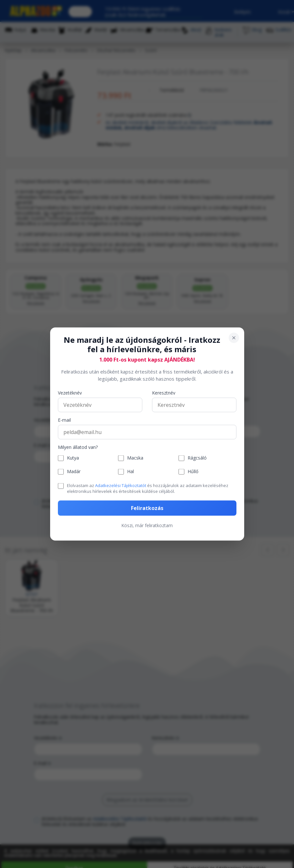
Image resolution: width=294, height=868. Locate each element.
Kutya (73, 458)
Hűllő (193, 472)
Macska (135, 458)
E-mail (64, 420)
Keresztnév (164, 393)
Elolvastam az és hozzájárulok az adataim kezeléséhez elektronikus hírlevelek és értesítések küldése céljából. (148, 488)
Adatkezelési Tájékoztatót (121, 485)
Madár (74, 472)
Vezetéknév (70, 393)
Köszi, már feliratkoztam (147, 525)
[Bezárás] (234, 338)
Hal (131, 472)
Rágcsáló (197, 458)
